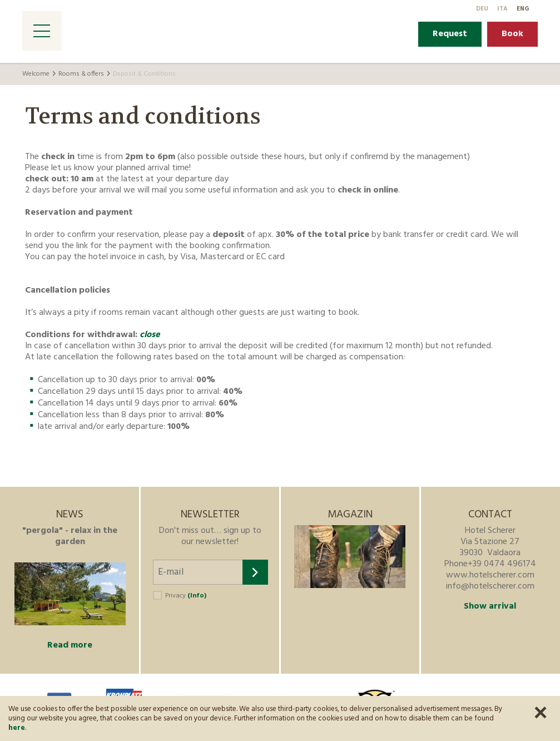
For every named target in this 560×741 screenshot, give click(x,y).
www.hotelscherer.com (490, 575)
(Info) (197, 596)
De (482, 9)
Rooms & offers (81, 74)
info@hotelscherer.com (490, 586)
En (523, 9)
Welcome (36, 74)
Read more (70, 645)
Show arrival (490, 606)
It (502, 9)
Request (450, 34)
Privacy (186, 596)
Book (512, 34)
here (17, 728)
